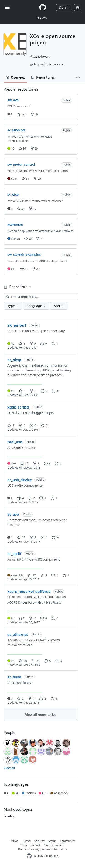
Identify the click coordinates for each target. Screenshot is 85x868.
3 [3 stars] (20, 699)
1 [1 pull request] (55, 344)
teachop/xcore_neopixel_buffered (45, 597)
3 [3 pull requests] (58, 661)
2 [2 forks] (32, 498)
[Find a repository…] (41, 297)
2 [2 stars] (22, 391)
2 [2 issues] (43, 699)
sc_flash (14, 677)
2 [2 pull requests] (44, 425)
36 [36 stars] (23, 661)
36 (22, 148)
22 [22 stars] (21, 537)
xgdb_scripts (19, 407)
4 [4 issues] (47, 463)
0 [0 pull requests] (55, 391)
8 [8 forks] (33, 537)
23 (28, 239)
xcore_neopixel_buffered (29, 591)
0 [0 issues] (44, 344)
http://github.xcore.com (49, 64)
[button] (78, 77)
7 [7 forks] (32, 618)
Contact (35, 845)
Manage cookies (54, 845)
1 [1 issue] (43, 498)
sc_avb (13, 514)
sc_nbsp (14, 360)
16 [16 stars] (24, 463)
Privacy (26, 841)
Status (52, 841)
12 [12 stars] (32, 575)
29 (34, 148)
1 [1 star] (22, 344)
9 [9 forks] (36, 463)
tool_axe (15, 442)
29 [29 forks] (35, 661)
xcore (42, 18)
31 (25, 179)
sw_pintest (17, 325)
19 (33, 209)
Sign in (64, 7)
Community (67, 841)
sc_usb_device (20, 480)
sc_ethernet (18, 635)
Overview (15, 77)
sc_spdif (14, 554)
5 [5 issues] (47, 661)
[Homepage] (43, 7)
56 (34, 114)
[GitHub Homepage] (29, 856)
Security (40, 841)
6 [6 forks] (22, 425)
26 (36, 269)
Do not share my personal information (43, 849)
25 (37, 179)
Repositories (43, 77)
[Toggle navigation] (7, 7)
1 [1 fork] (33, 391)
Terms (14, 841)
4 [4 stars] (20, 498)
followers (42, 57)
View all (9, 768)
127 (22, 114)
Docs (24, 845)
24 (21, 209)
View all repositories (41, 714)
